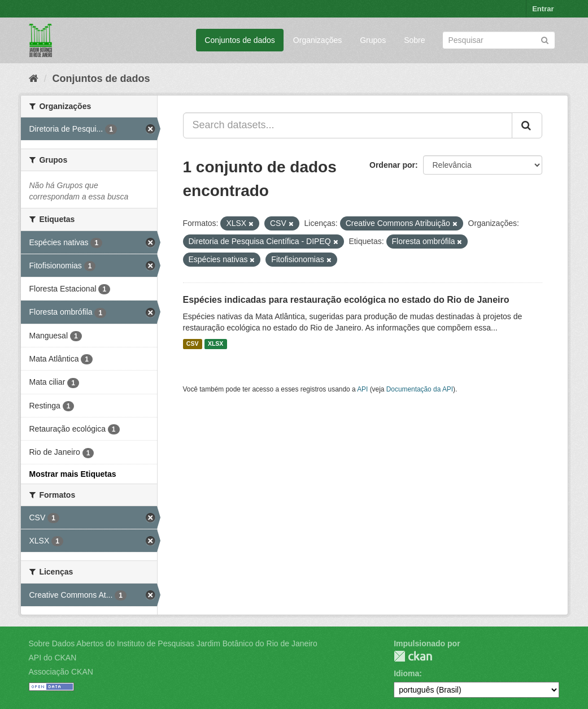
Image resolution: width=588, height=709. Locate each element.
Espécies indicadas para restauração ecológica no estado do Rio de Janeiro (346, 300)
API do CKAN (53, 658)
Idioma (406, 673)
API (362, 389)
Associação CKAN (61, 672)
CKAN (413, 656)
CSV (193, 344)
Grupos (373, 40)
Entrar (543, 9)
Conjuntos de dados (240, 40)
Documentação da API (420, 389)
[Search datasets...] (348, 125)
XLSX (215, 344)
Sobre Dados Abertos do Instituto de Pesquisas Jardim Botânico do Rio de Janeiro (173, 643)
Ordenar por (392, 165)
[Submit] (545, 39)
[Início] (34, 79)
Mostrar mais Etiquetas (73, 474)
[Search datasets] (499, 40)
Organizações (317, 40)
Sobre (414, 40)
